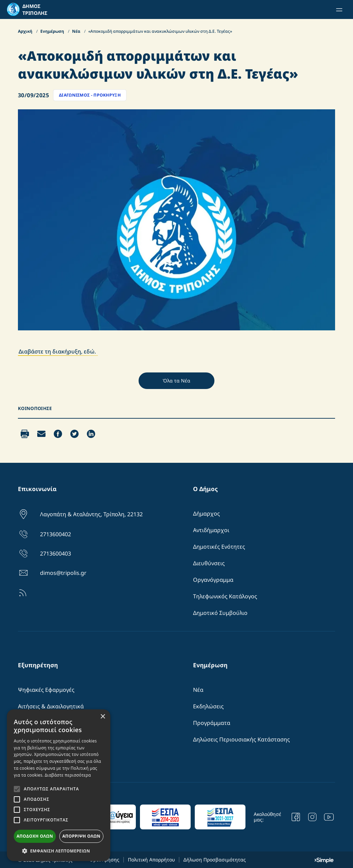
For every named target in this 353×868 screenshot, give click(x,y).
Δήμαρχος (206, 513)
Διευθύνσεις (209, 563)
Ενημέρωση (53, 31)
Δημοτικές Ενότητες (219, 547)
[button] (59, 851)
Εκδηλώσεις (208, 706)
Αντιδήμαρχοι (211, 530)
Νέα (77, 31)
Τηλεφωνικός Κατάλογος (225, 596)
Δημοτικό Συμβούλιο (220, 613)
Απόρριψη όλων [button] (81, 836)
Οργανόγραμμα (213, 580)
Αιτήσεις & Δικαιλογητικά (51, 706)
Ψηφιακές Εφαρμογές (46, 690)
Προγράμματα (212, 723)
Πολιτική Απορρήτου (151, 860)
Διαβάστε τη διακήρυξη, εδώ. (58, 351)
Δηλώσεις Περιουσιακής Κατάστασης (241, 739)
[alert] (59, 785)
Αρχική (26, 31)
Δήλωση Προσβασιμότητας (215, 860)
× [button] (103, 717)
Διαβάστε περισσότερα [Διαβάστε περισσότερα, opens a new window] (68, 775)
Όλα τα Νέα (176, 381)
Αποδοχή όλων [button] (35, 836)
